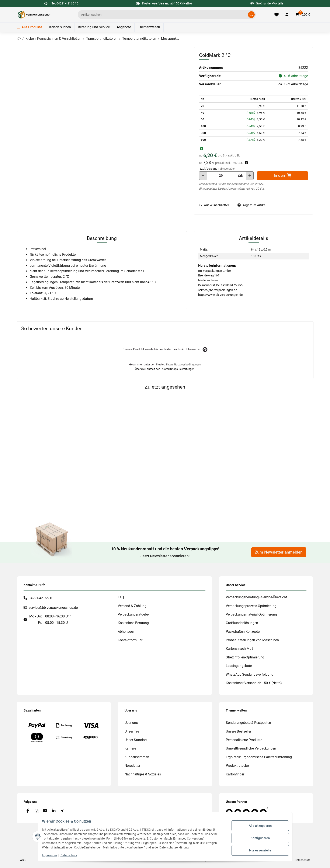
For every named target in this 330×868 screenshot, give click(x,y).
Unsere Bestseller (239, 731)
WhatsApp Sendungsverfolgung (250, 674)
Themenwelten (149, 27)
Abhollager (126, 632)
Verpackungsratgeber (134, 614)
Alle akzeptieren (258, 827)
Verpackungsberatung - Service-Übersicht (256, 597)
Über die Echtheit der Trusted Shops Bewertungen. (165, 369)
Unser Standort (136, 740)
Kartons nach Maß (240, 649)
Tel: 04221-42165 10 (65, 3)
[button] (287, 15)
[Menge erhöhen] (250, 176)
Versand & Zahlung (132, 606)
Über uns (131, 723)
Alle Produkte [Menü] (29, 27)
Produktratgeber (238, 766)
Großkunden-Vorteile (266, 3)
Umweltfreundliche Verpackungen (251, 748)
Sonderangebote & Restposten (248, 723)
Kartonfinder (235, 774)
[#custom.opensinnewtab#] (247, 811)
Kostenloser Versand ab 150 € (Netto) (254, 683)
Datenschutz (72, 855)
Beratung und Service (94, 27)
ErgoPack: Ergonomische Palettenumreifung (259, 757)
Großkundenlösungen (242, 623)
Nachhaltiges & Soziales (143, 774)
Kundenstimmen (137, 757)
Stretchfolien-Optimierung (245, 657)
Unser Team (133, 731)
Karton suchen (60, 27)
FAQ (121, 597)
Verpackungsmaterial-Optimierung (251, 614)
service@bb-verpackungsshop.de (53, 608)
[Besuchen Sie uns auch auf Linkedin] (54, 811)
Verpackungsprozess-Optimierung (251, 606)
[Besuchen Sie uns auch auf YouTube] (45, 811)
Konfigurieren (258, 838)
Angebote (124, 27)
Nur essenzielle (258, 849)
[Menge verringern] (203, 176)
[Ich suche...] (164, 15)
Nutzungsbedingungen (187, 364)
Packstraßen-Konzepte (243, 632)
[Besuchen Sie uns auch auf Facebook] (28, 811)
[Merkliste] (277, 15)
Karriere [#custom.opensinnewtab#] (130, 748)
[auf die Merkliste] (216, 205)
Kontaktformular (130, 640)
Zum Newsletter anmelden (279, 552)
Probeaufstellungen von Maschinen (252, 640)
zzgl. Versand (209, 169)
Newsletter (132, 766)
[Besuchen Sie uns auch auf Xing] (62, 811)
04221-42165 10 (41, 598)
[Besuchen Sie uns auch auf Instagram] (36, 811)
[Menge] (221, 176)
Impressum (52, 855)
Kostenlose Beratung (133, 623)
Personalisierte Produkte (244, 740)
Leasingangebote (239, 666)
